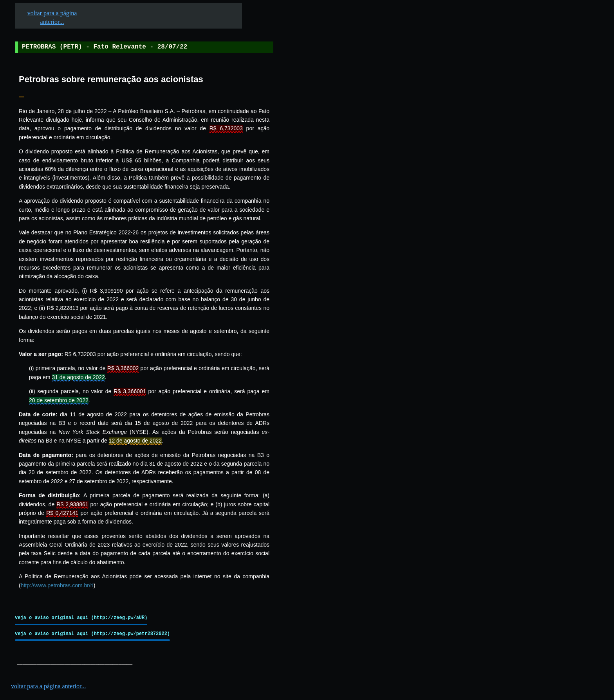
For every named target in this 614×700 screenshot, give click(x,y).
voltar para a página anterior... (48, 686)
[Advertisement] (333, 243)
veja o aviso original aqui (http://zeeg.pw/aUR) (81, 618)
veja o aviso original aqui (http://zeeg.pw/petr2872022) (92, 634)
